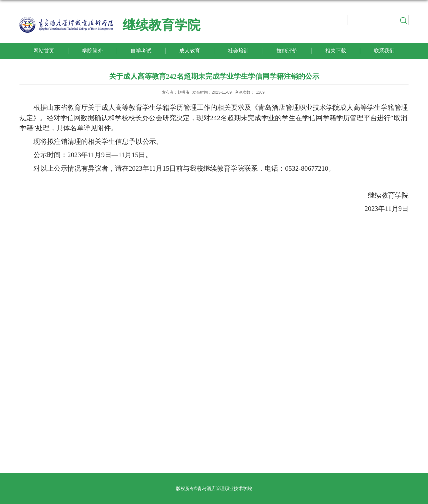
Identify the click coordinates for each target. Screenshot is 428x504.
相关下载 (336, 51)
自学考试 (141, 51)
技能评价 (287, 51)
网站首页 (44, 51)
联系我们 (384, 51)
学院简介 (92, 51)
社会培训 (238, 51)
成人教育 (190, 51)
